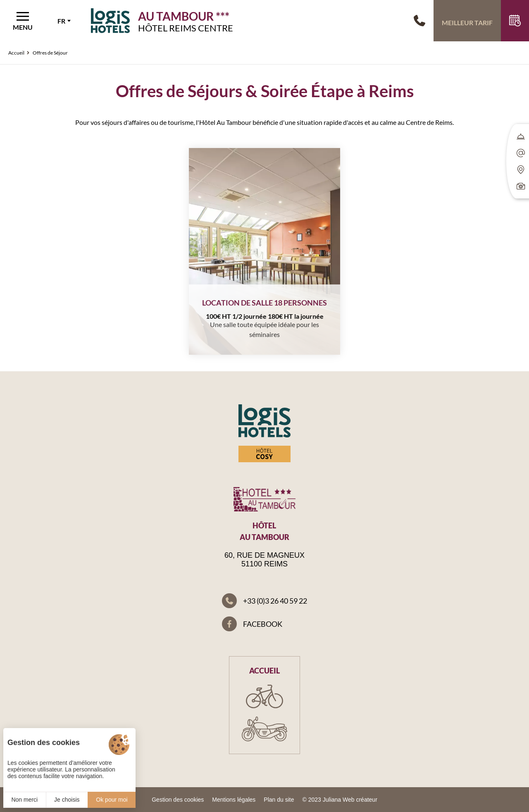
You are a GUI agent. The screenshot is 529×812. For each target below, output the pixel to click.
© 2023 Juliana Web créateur (340, 800)
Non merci (24, 800)
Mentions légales (234, 800)
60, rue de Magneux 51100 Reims (264, 560)
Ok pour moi (112, 800)
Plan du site (279, 800)
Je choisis (67, 800)
